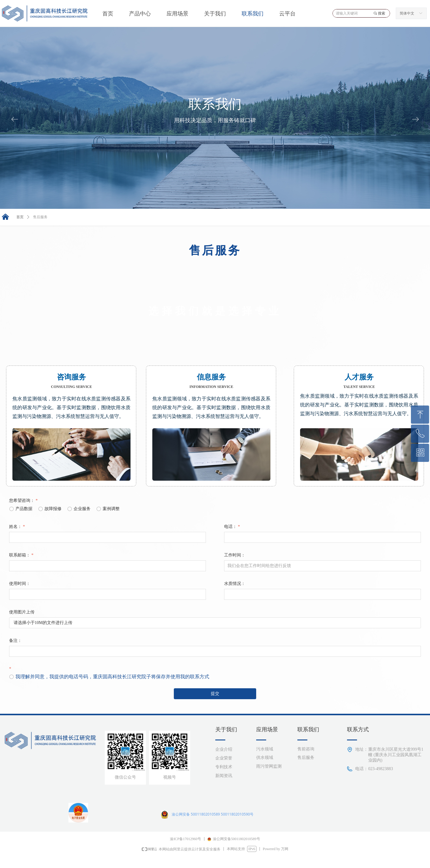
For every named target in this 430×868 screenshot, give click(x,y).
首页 (20, 217)
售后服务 (40, 217)
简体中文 (407, 13)
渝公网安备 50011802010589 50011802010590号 (213, 814)
